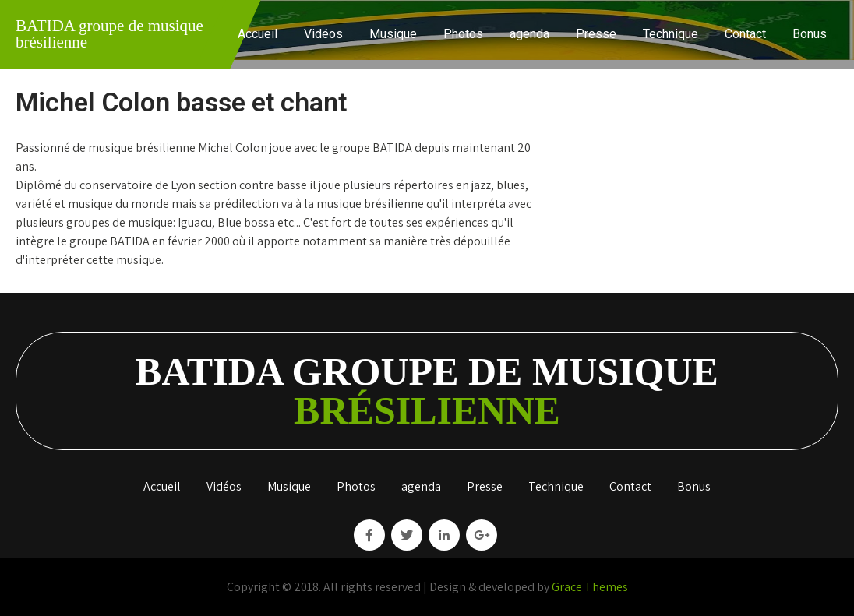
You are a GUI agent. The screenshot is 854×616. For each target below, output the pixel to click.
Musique (393, 34)
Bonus (810, 34)
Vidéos (323, 34)
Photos (463, 34)
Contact (745, 34)
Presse (596, 34)
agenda (529, 34)
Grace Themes (590, 587)
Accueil (258, 34)
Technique (670, 34)
